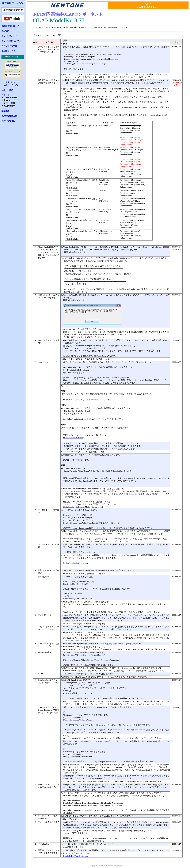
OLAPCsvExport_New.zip (74, 438)
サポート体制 (7, 90)
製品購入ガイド (8, 51)
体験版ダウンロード (10, 26)
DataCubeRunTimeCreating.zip (76, 856)
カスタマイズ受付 (9, 46)
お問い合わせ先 (8, 121)
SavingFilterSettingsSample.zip (76, 563)
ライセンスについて (10, 41)
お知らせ (5, 95)
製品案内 (5, 31)
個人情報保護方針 (9, 116)
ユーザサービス (8, 82)
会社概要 (5, 111)
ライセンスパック (9, 36)
